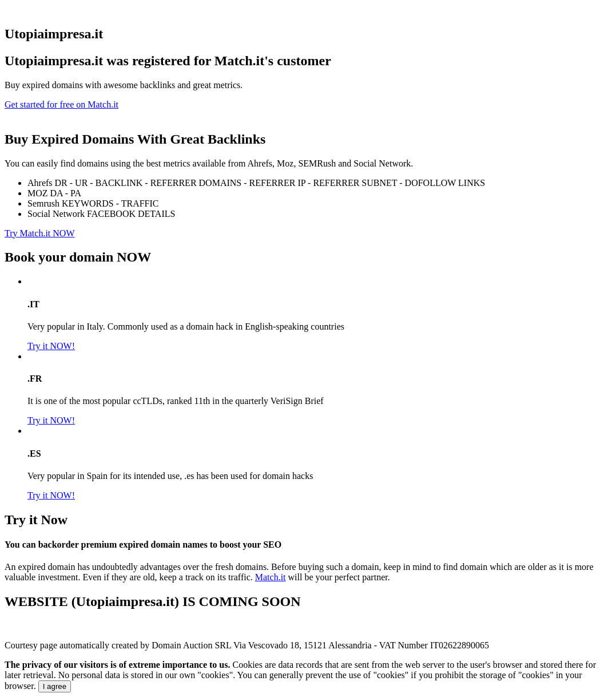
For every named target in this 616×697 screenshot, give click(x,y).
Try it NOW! (51, 346)
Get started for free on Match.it (61, 104)
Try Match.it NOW (40, 233)
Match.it (271, 577)
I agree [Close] (55, 686)
